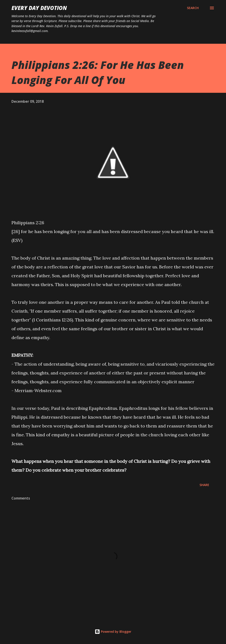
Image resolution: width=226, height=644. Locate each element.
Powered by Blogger (113, 632)
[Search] (193, 8)
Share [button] (204, 485)
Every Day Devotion (39, 8)
